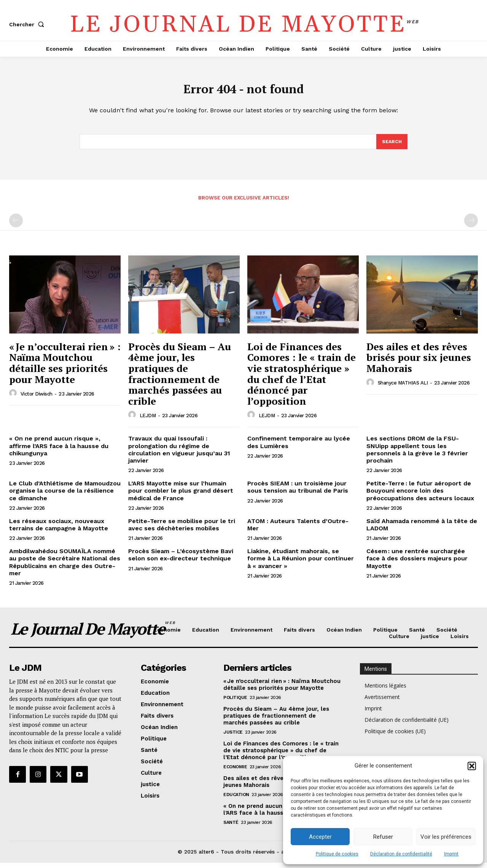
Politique (235, 703)
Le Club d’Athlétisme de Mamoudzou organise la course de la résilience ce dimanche (65, 496)
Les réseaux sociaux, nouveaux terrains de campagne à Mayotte (59, 530)
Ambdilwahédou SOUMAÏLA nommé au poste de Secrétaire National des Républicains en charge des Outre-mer (65, 567)
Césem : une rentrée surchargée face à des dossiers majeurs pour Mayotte (417, 564)
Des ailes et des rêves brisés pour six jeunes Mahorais (419, 363)
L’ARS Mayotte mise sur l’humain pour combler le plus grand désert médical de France (181, 496)
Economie (235, 772)
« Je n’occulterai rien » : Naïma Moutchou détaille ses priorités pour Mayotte (65, 368)
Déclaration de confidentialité (401, 854)
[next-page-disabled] (471, 226)
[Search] (392, 146)
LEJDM (148, 420)
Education (236, 800)
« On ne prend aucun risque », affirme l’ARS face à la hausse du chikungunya (59, 451)
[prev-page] (16, 226)
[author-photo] (14, 399)
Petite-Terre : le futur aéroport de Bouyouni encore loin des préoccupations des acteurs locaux (420, 496)
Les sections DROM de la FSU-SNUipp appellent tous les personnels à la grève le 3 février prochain (417, 455)
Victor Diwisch (37, 399)
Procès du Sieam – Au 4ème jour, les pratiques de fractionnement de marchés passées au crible (180, 379)
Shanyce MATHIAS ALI (403, 388)
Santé (231, 828)
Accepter (320, 837)
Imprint (451, 854)
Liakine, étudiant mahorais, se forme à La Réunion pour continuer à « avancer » (301, 564)
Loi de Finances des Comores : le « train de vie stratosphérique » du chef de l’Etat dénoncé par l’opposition (302, 379)
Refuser (383, 837)
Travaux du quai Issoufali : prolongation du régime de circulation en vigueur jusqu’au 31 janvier (179, 455)
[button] (472, 766)
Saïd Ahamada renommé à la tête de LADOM (422, 530)
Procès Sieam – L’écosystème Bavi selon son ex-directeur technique (181, 560)
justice (233, 737)
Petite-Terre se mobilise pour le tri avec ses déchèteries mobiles (182, 530)
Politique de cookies (337, 854)
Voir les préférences (446, 837)
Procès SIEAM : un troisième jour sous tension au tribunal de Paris (298, 492)
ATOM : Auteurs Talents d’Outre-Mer (298, 530)
